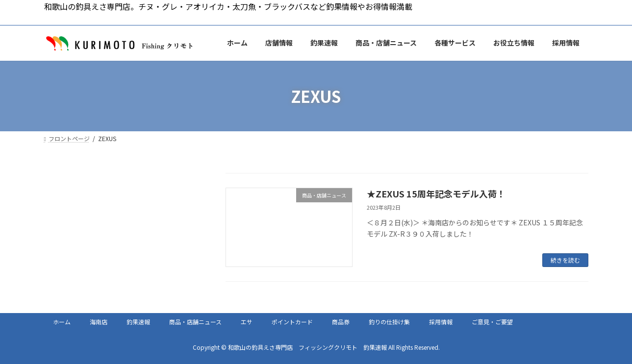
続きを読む (565, 260)
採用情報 (441, 322)
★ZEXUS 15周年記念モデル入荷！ (436, 194)
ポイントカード (292, 322)
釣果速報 (138, 322)
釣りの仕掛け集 (389, 322)
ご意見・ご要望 (492, 322)
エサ (247, 322)
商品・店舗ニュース (195, 322)
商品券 (341, 322)
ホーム (62, 322)
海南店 (99, 322)
